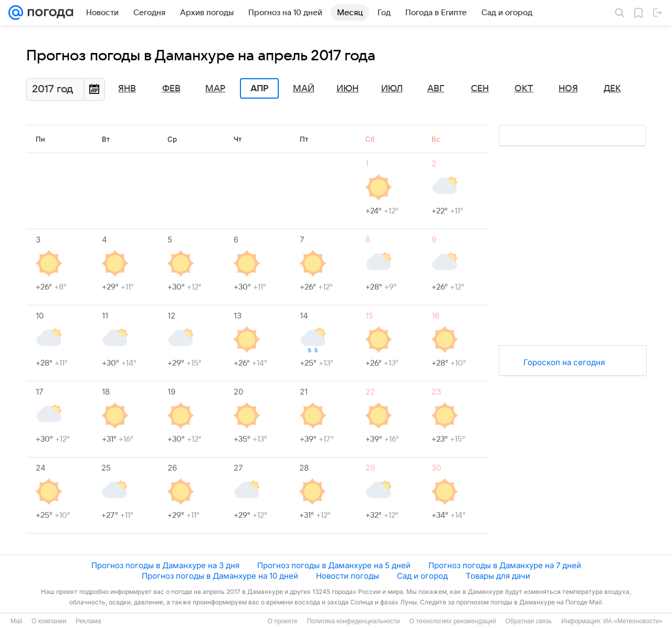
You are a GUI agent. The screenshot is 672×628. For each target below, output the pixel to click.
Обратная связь (529, 621)
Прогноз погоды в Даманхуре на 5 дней (334, 565)
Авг (436, 89)
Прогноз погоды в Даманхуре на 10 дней (220, 576)
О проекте (283, 621)
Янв (127, 89)
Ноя (568, 89)
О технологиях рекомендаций (452, 621)
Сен (480, 89)
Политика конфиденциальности (353, 621)
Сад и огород (422, 576)
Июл (392, 89)
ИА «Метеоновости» (633, 621)
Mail (16, 621)
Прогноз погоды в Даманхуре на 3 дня (165, 565)
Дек (612, 89)
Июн (348, 89)
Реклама (88, 621)
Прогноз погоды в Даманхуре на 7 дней (505, 565)
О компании (49, 621)
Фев (171, 89)
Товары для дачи (498, 576)
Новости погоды (348, 576)
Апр (259, 89)
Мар (215, 89)
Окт (524, 89)
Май (304, 89)
